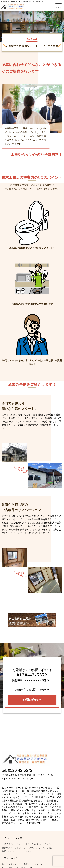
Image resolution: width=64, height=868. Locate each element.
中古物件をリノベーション (38, 844)
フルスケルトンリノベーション (38, 848)
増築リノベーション (11, 848)
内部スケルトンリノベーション (17, 851)
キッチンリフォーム (11, 864)
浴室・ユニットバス (33, 864)
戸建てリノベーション (12, 844)
